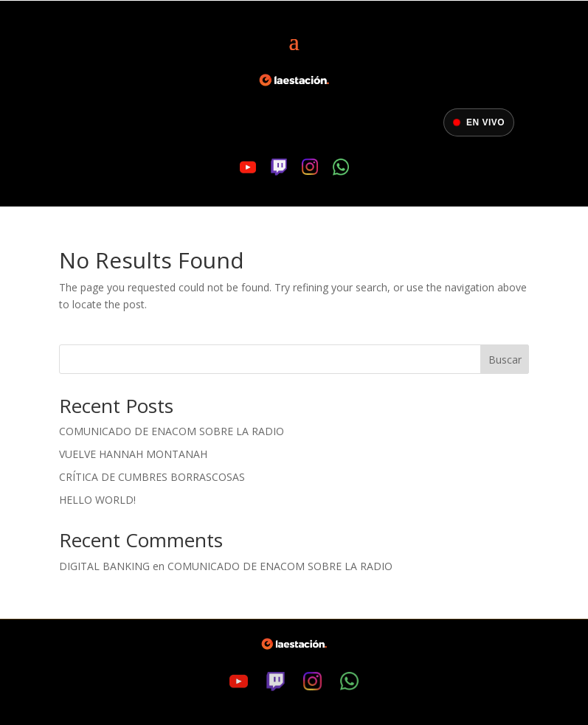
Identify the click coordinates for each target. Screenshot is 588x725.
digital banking (104, 566)
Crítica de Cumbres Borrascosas (152, 477)
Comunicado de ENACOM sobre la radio (172, 431)
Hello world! (97, 500)
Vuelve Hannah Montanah (133, 454)
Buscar (505, 360)
